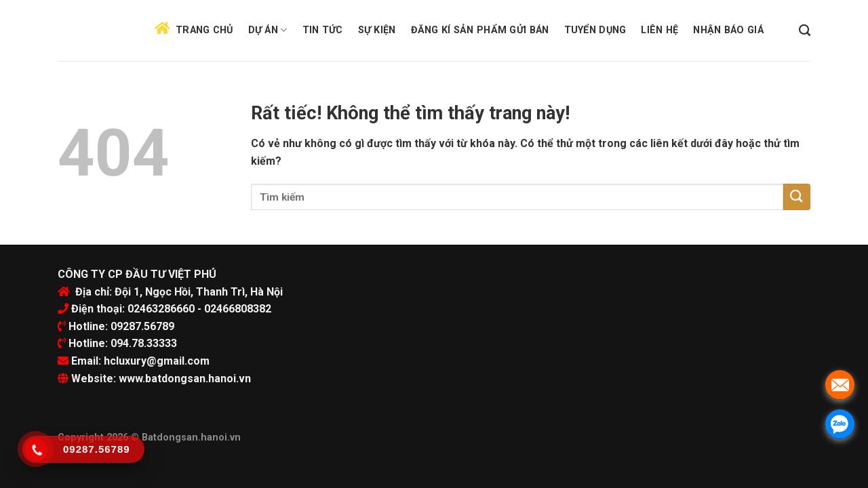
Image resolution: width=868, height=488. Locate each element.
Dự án (268, 30)
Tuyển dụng (595, 30)
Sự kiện (377, 30)
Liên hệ (659, 30)
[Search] (805, 31)
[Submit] (797, 197)
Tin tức (323, 30)
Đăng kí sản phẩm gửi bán (480, 30)
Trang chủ (204, 30)
